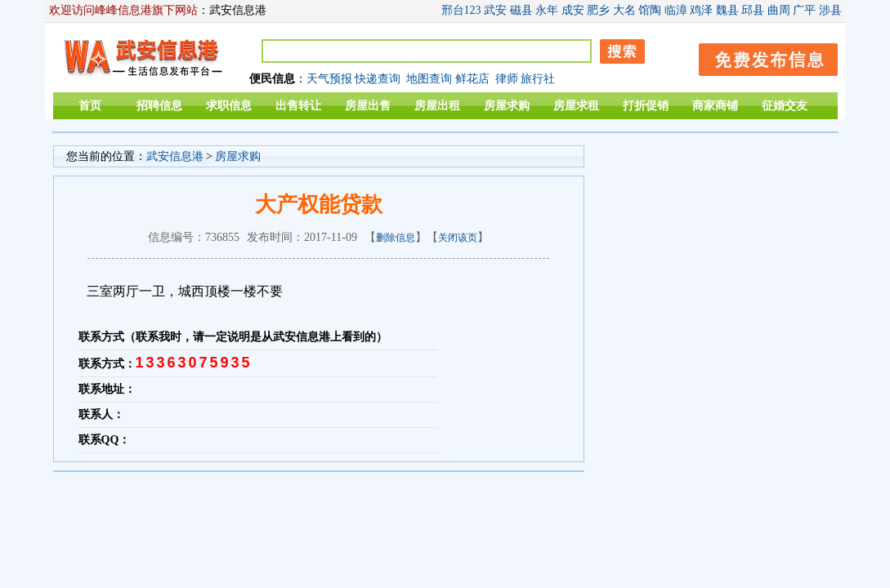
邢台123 (461, 10)
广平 (804, 10)
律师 (507, 79)
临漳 (676, 10)
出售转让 (298, 106)
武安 (495, 10)
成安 (573, 10)
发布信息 (760, 57)
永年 (547, 10)
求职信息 (229, 106)
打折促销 (646, 106)
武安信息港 (175, 156)
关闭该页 (458, 238)
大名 (624, 10)
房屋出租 (437, 106)
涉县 (830, 10)
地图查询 (429, 79)
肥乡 (598, 10)
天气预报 (329, 79)
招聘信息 (159, 106)
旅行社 (538, 79)
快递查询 (378, 79)
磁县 (521, 10)
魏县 (727, 10)
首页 (90, 106)
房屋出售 (368, 106)
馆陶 (650, 10)
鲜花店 (472, 79)
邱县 (753, 10)
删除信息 (396, 238)
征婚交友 (785, 106)
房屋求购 (507, 106)
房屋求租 (576, 106)
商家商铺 (715, 106)
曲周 (779, 10)
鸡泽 (701, 10)
